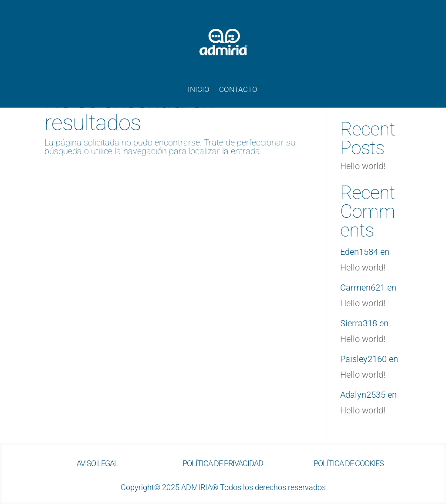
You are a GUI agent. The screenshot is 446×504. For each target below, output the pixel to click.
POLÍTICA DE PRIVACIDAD (223, 463)
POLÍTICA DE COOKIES (349, 463)
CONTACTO (238, 90)
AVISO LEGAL (97, 463)
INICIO (199, 90)
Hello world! (363, 166)
